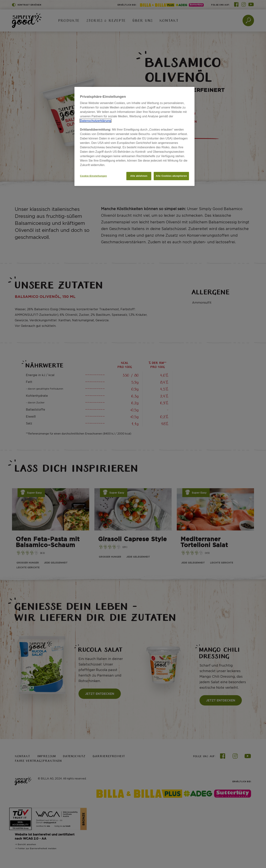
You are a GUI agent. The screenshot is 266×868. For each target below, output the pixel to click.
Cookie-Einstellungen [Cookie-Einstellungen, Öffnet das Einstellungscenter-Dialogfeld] (93, 176)
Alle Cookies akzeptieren (171, 176)
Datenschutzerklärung (96, 121)
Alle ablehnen (139, 176)
